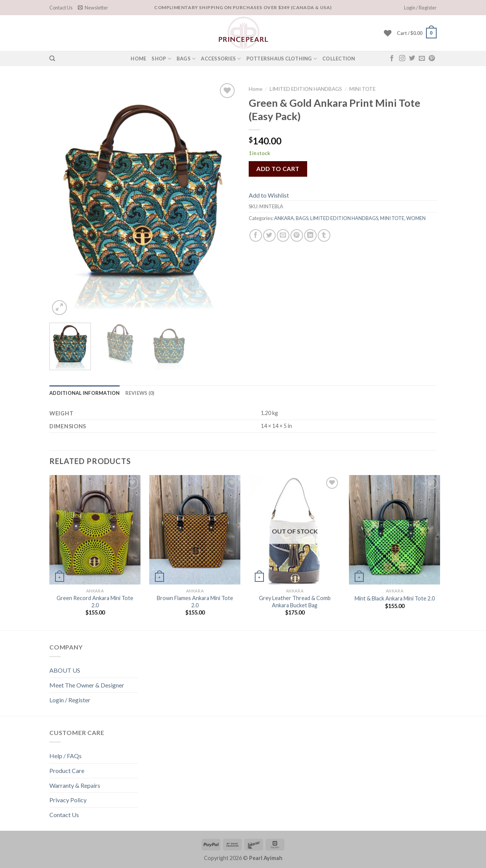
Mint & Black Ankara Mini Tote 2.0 (395, 598)
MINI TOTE (362, 89)
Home (256, 89)
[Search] (52, 59)
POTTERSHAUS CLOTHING (282, 59)
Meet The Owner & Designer (87, 685)
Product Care (67, 771)
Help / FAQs (65, 756)
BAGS (302, 218)
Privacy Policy (68, 800)
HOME (138, 59)
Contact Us (61, 8)
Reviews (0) (140, 393)
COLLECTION (339, 59)
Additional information (85, 393)
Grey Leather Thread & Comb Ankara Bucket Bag (295, 602)
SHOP (161, 59)
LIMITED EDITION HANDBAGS (306, 89)
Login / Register (70, 700)
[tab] (85, 393)
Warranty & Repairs (75, 785)
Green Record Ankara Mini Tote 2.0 (95, 602)
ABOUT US (65, 670)
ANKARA (284, 218)
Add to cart (278, 169)
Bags (186, 59)
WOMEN (416, 218)
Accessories (221, 59)
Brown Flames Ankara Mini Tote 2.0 (195, 602)
